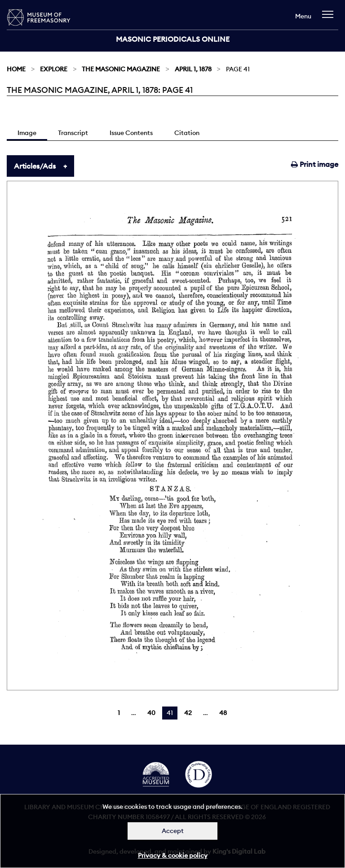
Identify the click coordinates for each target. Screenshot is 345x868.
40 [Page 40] (151, 713)
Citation (187, 133)
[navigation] (330, 19)
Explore (54, 69)
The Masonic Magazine (121, 69)
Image (27, 133)
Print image (315, 164)
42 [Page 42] (188, 713)
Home (16, 69)
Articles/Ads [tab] (35, 166)
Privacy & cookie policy (173, 855)
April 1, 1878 (193, 69)
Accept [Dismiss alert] (173, 831)
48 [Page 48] (223, 713)
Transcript (73, 133)
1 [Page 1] (119, 713)
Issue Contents (131, 133)
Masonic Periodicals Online (173, 39)
